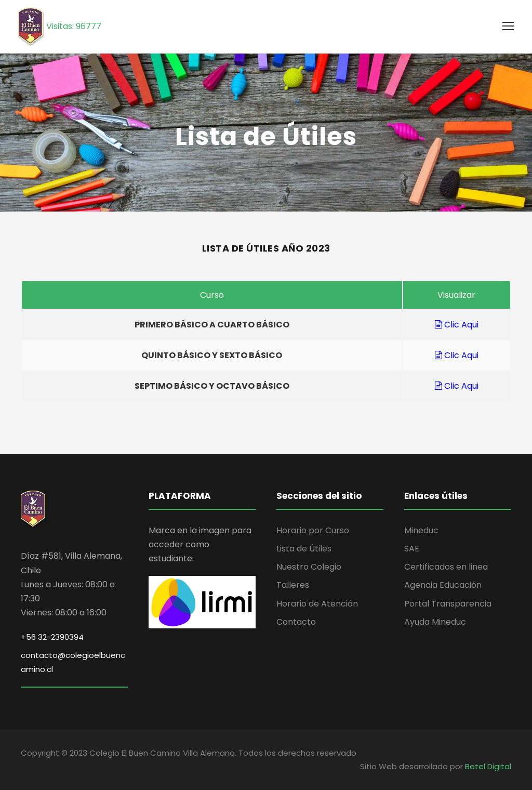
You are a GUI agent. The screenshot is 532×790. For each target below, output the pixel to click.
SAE (412, 549)
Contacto (296, 622)
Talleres (293, 585)
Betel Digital (488, 766)
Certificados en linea (446, 567)
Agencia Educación (443, 585)
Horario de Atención (317, 604)
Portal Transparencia (448, 604)
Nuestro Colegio (309, 567)
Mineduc (421, 530)
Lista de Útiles (304, 549)
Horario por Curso (313, 530)
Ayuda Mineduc (435, 622)
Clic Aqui (457, 325)
